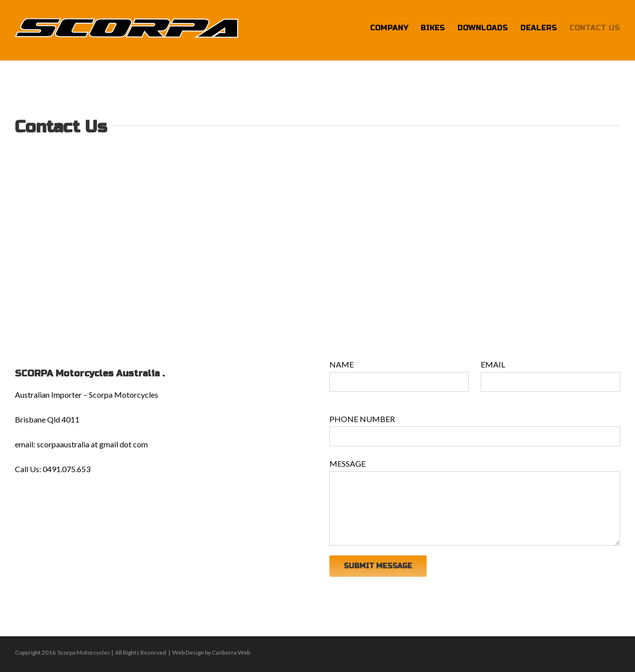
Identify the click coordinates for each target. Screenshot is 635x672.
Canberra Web (231, 652)
